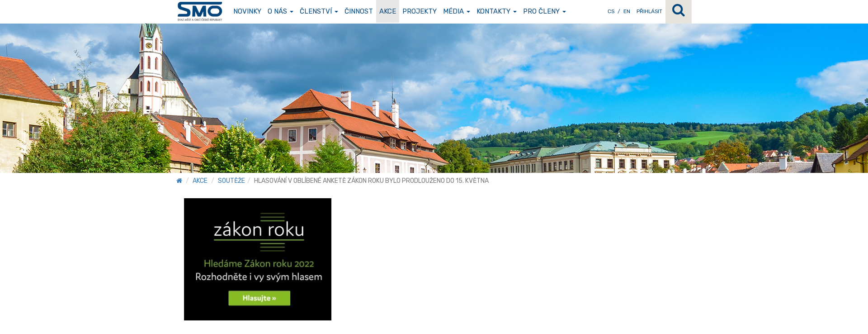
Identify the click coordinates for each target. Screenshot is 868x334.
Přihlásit (649, 11)
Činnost (359, 11)
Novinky (247, 11)
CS (611, 11)
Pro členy (545, 11)
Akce (388, 11)
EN (627, 11)
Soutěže (231, 181)
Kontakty (497, 11)
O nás (281, 11)
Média (457, 11)
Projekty (420, 11)
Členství (319, 11)
